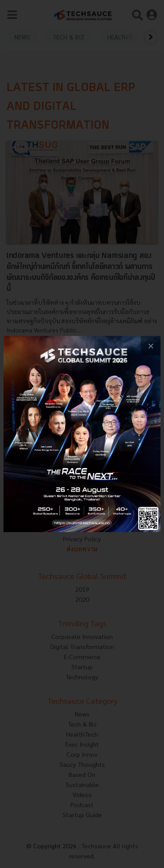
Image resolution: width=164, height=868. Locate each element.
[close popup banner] (151, 346)
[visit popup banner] (82, 434)
